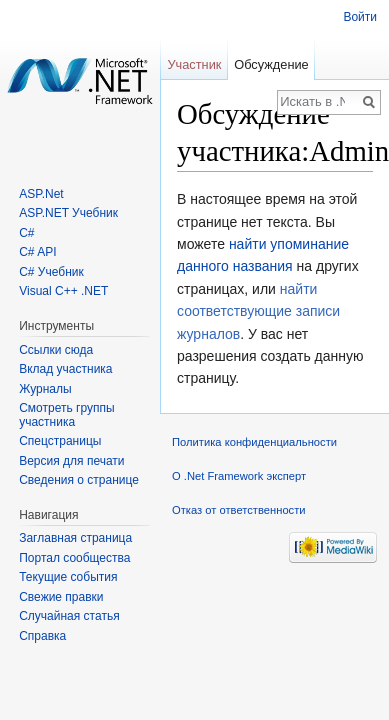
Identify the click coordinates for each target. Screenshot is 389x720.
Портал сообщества (74, 558)
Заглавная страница (75, 538)
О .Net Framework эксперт (239, 476)
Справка (42, 636)
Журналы (45, 389)
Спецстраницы (60, 441)
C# (26, 233)
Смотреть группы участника (66, 415)
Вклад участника (65, 369)
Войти (360, 17)
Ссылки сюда (56, 350)
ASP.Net (41, 194)
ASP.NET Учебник (68, 213)
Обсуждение (271, 64)
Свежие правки (61, 597)
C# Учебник (51, 272)
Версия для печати (71, 461)
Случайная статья (69, 616)
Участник (194, 64)
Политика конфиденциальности (254, 442)
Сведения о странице (79, 480)
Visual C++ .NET (63, 291)
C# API (37, 252)
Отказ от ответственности (239, 510)
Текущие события (68, 577)
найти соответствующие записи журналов (258, 311)
